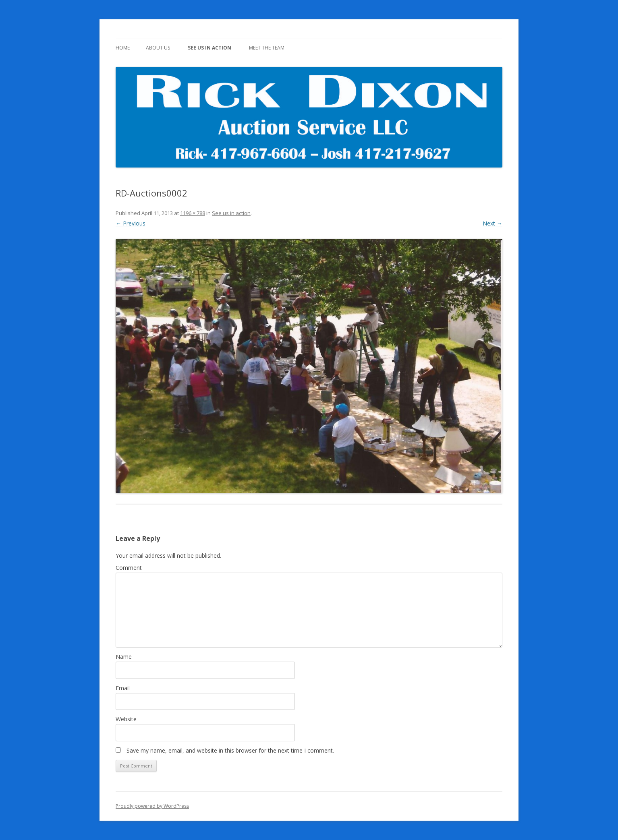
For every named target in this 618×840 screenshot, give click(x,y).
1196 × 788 (193, 213)
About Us (158, 48)
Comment (129, 568)
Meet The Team (267, 48)
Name (124, 657)
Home (123, 48)
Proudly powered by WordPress (152, 806)
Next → (493, 223)
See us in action (209, 48)
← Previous (131, 223)
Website (126, 719)
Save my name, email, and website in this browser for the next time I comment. (230, 750)
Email (123, 688)
